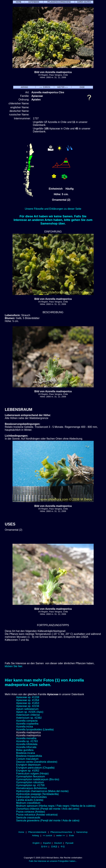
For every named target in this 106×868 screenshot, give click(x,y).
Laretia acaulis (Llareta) (30, 800)
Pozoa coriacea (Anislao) (31, 812)
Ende (71, 835)
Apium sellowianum (27, 709)
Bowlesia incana (26, 753)
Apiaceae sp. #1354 (28, 700)
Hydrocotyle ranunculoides (32, 797)
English (36, 843)
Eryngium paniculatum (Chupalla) (35, 768)
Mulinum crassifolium (28, 803)
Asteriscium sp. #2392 (29, 718)
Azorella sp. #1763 (27, 741)
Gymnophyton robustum (30, 782)
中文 (63, 847)
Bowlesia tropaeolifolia (29, 756)
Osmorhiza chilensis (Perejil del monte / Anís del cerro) (48, 809)
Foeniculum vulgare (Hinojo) (32, 774)
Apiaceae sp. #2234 (28, 706)
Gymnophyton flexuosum (31, 776)
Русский (69, 843)
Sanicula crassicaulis (28, 818)
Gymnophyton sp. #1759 (30, 785)
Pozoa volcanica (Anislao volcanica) (37, 815)
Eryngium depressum (28, 765)
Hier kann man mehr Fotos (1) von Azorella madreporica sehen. (44, 682)
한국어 (44, 847)
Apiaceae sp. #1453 (28, 703)
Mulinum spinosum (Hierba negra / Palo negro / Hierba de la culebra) (56, 806)
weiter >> (61, 835)
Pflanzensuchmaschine (61, 832)
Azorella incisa (25, 727)
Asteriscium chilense (28, 715)
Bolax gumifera (25, 750)
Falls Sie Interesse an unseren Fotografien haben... (53, 861)
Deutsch (58, 843)
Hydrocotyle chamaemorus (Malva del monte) (42, 791)
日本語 (54, 847)
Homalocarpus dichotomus (32, 788)
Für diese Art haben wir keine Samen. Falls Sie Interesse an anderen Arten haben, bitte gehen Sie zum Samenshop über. (53, 220)
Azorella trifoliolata (27, 744)
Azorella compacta (27, 721)
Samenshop (82, 832)
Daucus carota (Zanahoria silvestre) (37, 762)
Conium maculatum (27, 759)
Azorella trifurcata (26, 747)
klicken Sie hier (14, 666)
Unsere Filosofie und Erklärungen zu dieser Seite (53, 209)
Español (47, 843)
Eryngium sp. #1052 (28, 771)
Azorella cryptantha (27, 724)
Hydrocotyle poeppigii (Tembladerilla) (37, 794)
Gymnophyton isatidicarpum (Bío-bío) (38, 779)
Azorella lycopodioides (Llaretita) (35, 730)
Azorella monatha (26, 738)
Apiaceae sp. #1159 (28, 697)
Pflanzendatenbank (37, 832)
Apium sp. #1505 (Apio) (30, 712)
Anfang (35, 835)
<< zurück (47, 835)
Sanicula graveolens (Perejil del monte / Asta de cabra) (48, 820)
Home (21, 832)
